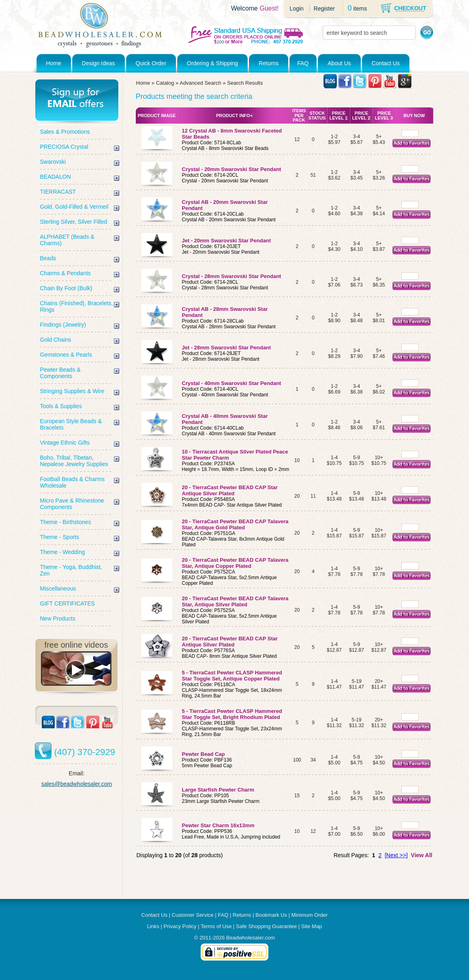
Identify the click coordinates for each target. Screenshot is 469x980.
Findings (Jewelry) (63, 325)
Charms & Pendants (65, 273)
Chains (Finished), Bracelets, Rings (77, 306)
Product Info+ (234, 116)
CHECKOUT (410, 8)
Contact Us (386, 63)
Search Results (245, 83)
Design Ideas (99, 63)
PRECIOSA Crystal (64, 147)
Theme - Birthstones (66, 522)
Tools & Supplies (61, 406)
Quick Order (151, 63)
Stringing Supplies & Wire (72, 391)
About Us (339, 63)
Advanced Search (200, 83)
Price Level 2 (361, 116)
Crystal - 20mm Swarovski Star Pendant (232, 169)
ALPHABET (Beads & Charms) (67, 240)
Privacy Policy (180, 926)
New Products (58, 618)
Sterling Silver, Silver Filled (74, 222)
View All (422, 855)
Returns (269, 63)
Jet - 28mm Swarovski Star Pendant (227, 348)
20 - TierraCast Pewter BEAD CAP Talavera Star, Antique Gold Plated (235, 524)
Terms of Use (216, 926)
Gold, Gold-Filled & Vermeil (74, 207)
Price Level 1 (338, 116)
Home (54, 63)
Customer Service (193, 915)
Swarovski (53, 162)
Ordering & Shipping (212, 63)
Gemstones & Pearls (66, 355)
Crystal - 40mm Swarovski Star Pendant (232, 383)
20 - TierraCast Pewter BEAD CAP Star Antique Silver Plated (230, 490)
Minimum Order (310, 915)
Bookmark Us (271, 915)
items (360, 9)
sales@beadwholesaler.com (77, 784)
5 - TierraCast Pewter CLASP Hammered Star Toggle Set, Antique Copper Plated (232, 676)
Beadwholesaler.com (251, 938)
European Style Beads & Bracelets (71, 424)
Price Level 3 (384, 116)
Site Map (312, 926)
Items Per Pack (299, 115)
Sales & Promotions (65, 132)
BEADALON (56, 177)
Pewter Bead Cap (203, 754)
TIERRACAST (58, 192)
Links (153, 926)
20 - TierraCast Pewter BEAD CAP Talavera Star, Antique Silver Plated (235, 601)
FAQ (303, 63)
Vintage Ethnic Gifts (65, 443)
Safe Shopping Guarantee (266, 926)
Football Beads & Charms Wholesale (73, 482)
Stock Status (317, 116)
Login (297, 9)
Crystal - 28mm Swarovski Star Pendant (232, 276)
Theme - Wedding (63, 552)
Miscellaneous (58, 588)
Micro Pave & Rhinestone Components (72, 504)
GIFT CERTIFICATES (67, 603)
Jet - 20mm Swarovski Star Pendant (227, 241)
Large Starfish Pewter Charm (218, 790)
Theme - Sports (60, 537)
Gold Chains (56, 340)
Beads (48, 258)
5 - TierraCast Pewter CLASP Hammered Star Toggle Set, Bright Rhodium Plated (232, 714)
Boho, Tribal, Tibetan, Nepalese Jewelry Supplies (74, 461)
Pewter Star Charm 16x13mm (218, 825)
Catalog (165, 83)
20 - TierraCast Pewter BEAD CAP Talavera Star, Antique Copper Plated (235, 563)
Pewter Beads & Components (60, 373)
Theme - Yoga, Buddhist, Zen (71, 570)
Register (324, 9)
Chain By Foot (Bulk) (66, 288)
